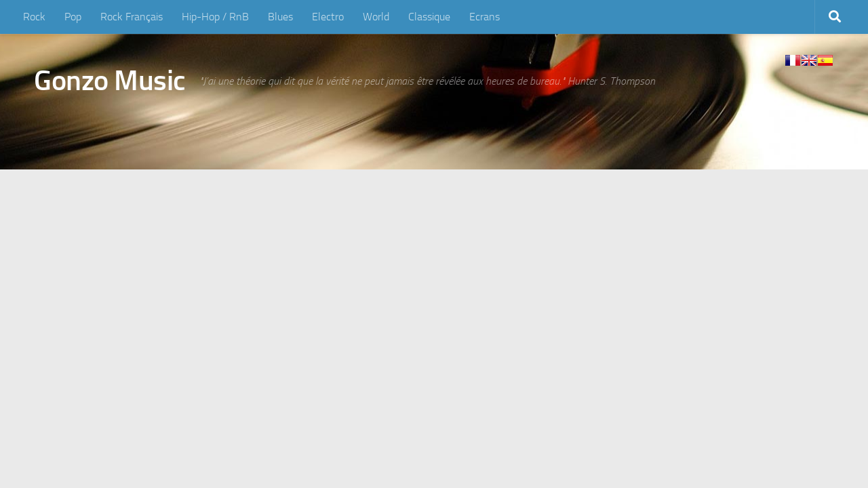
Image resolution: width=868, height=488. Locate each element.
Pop (73, 17)
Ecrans (485, 17)
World (376, 17)
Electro (328, 17)
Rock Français (132, 17)
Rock (34, 17)
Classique (429, 17)
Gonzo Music (110, 81)
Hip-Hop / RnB (215, 17)
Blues (280, 17)
